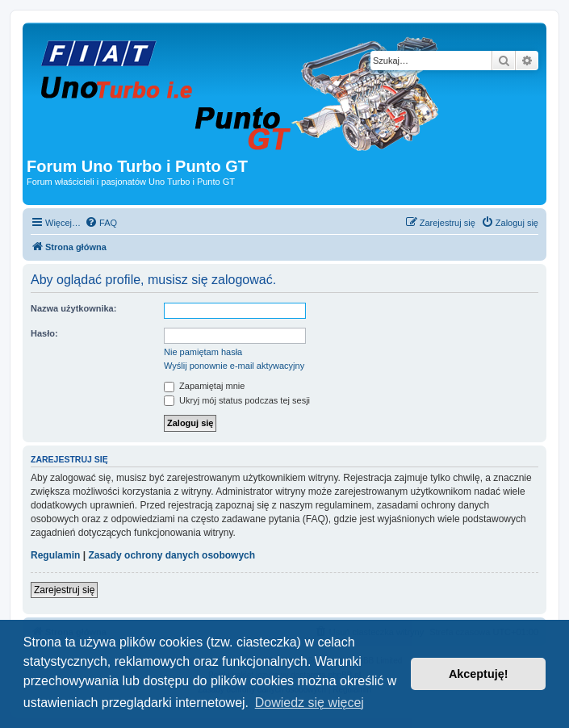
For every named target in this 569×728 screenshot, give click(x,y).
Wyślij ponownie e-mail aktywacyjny (234, 366)
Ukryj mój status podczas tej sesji (237, 400)
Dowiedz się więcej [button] (310, 703)
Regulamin (55, 555)
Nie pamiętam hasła (203, 352)
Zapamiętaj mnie (204, 386)
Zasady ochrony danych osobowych (172, 555)
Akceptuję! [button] (479, 674)
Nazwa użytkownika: (73, 308)
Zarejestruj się (64, 590)
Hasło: (44, 333)
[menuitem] (101, 223)
